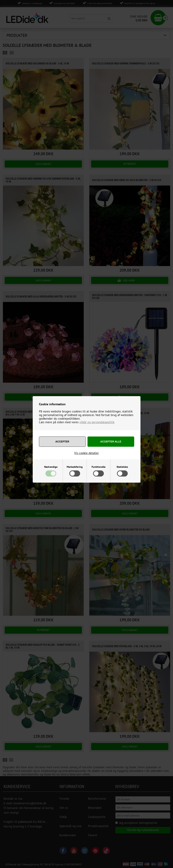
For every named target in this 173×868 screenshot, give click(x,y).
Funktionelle (99, 467)
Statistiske (122, 467)
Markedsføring (75, 467)
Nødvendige (51, 467)
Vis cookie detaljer (86, 453)
